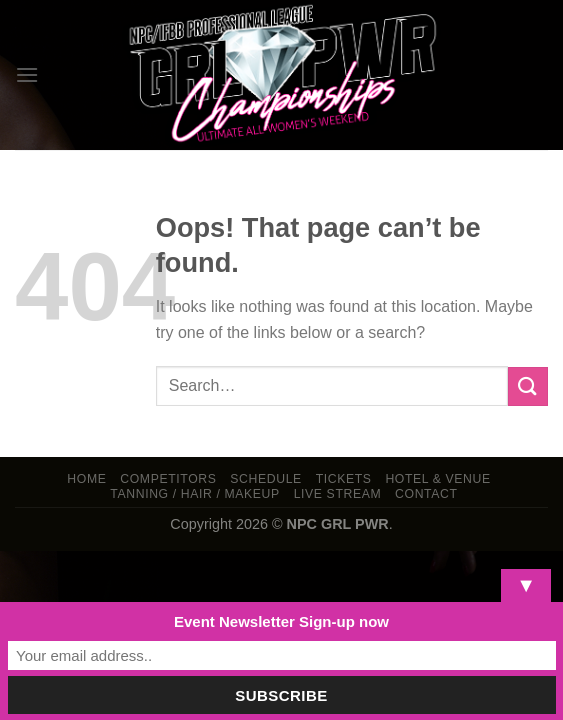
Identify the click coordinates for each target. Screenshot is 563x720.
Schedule (266, 479)
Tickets (344, 479)
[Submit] (528, 386)
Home (86, 479)
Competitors (168, 479)
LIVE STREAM (338, 494)
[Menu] (27, 74)
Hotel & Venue (437, 479)
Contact (426, 494)
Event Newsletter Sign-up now (281, 621)
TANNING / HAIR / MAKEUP (195, 494)
